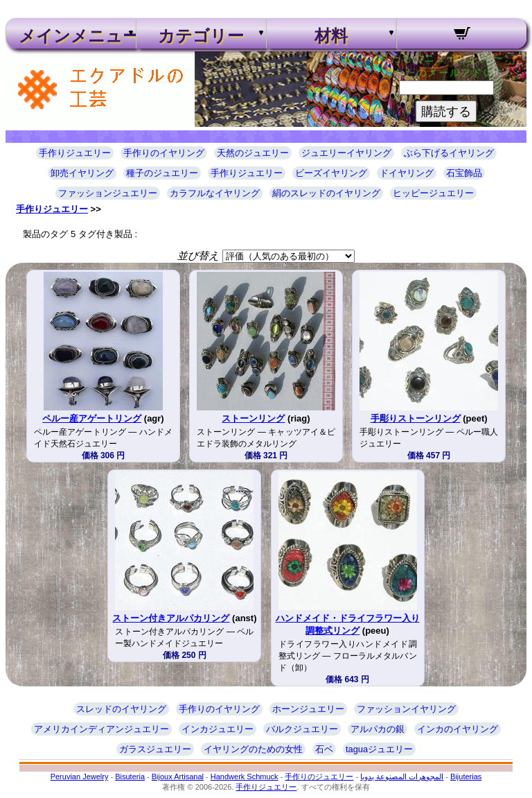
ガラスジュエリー (155, 749)
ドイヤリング (407, 173)
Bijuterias (466, 777)
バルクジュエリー (302, 729)
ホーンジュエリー (308, 709)
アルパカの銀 (378, 729)
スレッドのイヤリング (121, 709)
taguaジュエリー (379, 749)
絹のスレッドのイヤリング (326, 193)
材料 (331, 36)
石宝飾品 (464, 173)
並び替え (198, 255)
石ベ (324, 749)
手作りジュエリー (75, 153)
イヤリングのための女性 (253, 749)
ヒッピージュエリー (433, 193)
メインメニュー (71, 36)
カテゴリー (201, 36)
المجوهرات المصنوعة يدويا (402, 777)
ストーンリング (253, 418)
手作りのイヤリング (164, 153)
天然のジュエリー (253, 153)
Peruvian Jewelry (80, 777)
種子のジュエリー (162, 173)
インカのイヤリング (458, 729)
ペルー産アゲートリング (92, 418)
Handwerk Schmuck (245, 777)
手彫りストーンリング (416, 418)
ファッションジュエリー (108, 193)
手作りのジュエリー (319, 777)
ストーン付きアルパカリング (171, 618)
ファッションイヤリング (406, 709)
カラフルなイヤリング (215, 193)
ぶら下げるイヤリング (449, 153)
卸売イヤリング (82, 173)
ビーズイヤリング (331, 173)
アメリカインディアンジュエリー (101, 729)
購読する (446, 112)
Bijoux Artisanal (178, 777)
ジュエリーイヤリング (346, 153)
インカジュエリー (218, 729)
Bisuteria (130, 777)
